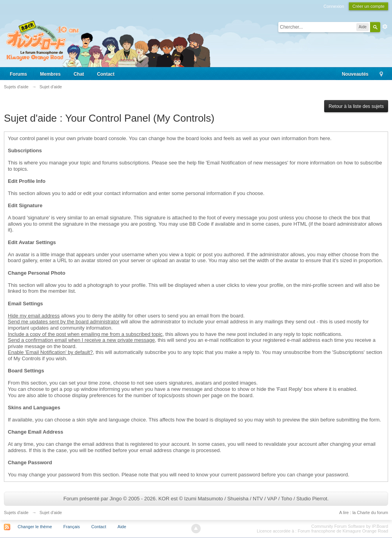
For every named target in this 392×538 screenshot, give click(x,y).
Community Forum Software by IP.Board (350, 526)
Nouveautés (355, 74)
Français (72, 527)
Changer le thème (35, 527)
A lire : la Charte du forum (364, 512)
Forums (18, 74)
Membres (50, 74)
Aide (122, 527)
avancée (385, 27)
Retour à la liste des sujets (356, 106)
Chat (79, 74)
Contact (106, 74)
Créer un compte (368, 6)
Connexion (334, 6)
